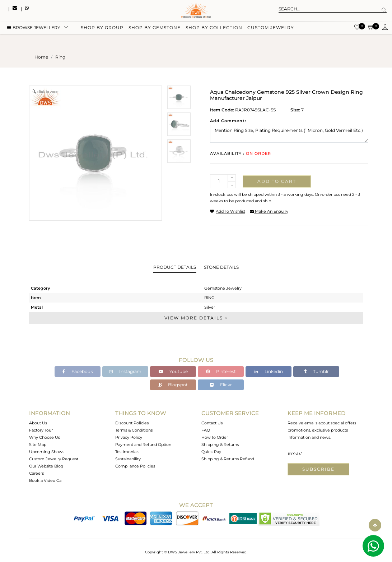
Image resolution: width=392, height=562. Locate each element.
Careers (36, 473)
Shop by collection (214, 30)
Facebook (78, 371)
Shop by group (102, 30)
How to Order (215, 437)
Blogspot (173, 385)
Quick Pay (211, 452)
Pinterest (221, 371)
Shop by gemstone (155, 30)
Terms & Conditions (134, 430)
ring (60, 57)
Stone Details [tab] (221, 267)
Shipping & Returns (220, 444)
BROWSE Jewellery (34, 30)
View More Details (196, 318)
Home (41, 57)
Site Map (38, 444)
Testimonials (127, 452)
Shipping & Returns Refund (228, 459)
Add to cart (277, 181)
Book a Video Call (46, 480)
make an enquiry (269, 211)
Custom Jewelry (271, 30)
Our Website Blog (46, 466)
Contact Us (212, 423)
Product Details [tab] (175, 267)
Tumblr (316, 371)
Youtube (173, 371)
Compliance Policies (135, 466)
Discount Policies (132, 423)
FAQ (206, 430)
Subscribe (318, 469)
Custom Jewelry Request (54, 459)
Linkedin (269, 371)
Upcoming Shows (47, 452)
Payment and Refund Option (143, 444)
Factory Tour (41, 430)
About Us (38, 423)
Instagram (125, 371)
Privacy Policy (129, 437)
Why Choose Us (45, 437)
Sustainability (128, 459)
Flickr (221, 385)
